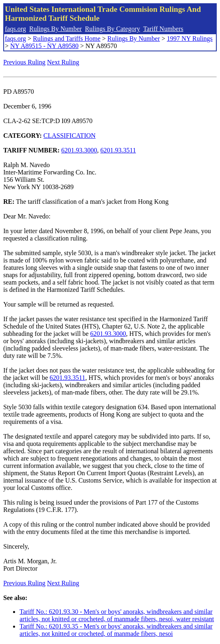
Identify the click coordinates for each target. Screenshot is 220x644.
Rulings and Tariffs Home (67, 39)
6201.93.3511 (118, 150)
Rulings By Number (56, 29)
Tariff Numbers (163, 29)
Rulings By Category (113, 29)
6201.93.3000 (79, 150)
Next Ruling (63, 62)
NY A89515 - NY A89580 (44, 46)
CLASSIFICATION (70, 136)
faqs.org (15, 29)
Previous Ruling (24, 62)
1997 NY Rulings (190, 39)
